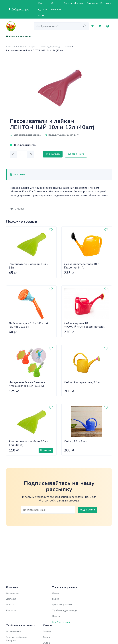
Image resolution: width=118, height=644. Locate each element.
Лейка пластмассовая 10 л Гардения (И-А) (82, 266)
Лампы (56, 593)
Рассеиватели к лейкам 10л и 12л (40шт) (29, 443)
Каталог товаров (27, 47)
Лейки (68, 47)
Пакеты (56, 616)
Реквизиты (92, 3)
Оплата (68, 3)
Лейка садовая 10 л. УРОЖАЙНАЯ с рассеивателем (85, 325)
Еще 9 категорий (61, 622)
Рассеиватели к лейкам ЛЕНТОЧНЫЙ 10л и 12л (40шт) (34, 50)
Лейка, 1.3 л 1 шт (75, 441)
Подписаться (88, 510)
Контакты (105, 3)
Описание (18, 174)
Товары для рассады (50, 47)
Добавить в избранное (25, 135)
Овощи (47, 637)
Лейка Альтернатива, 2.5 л (82, 382)
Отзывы (17, 209)
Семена (47, 631)
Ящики (56, 599)
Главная (10, 47)
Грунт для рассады (62, 605)
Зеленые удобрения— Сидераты (18, 639)
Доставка (79, 3)
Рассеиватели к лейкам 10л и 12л (29, 266)
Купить (46, 450)
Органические (13, 631)
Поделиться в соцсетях (61, 135)
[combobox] (57, 26)
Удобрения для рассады (65, 610)
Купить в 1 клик (76, 154)
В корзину (53, 154)
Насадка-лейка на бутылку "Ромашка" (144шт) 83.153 (27, 384)
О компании (56, 6)
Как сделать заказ (42, 9)
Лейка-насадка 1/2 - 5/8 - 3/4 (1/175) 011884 (28, 325)
